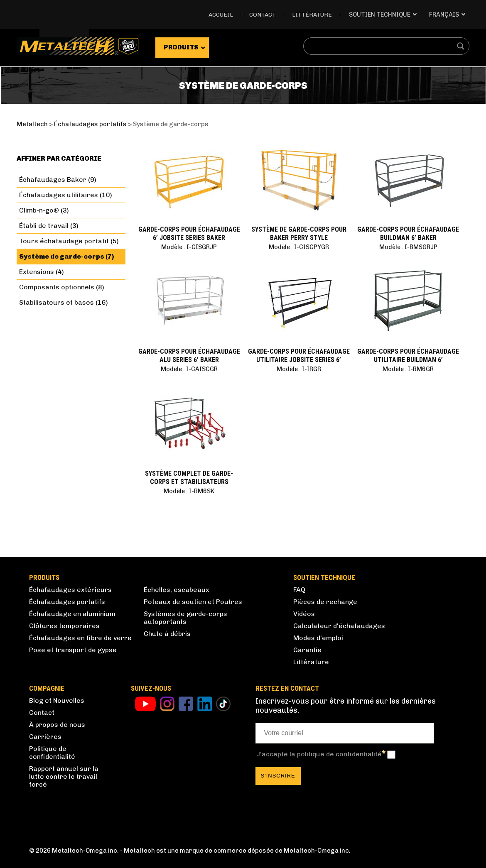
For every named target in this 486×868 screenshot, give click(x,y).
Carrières (45, 737)
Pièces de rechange (325, 602)
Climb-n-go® (39, 210)
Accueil (221, 15)
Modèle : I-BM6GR (408, 369)
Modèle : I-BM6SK (189, 491)
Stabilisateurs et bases (56, 302)
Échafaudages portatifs (67, 602)
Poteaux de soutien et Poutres (193, 602)
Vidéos (304, 614)
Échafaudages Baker (53, 180)
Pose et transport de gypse (73, 650)
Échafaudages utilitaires (59, 195)
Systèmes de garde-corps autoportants (185, 618)
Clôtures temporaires (64, 626)
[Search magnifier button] (461, 46)
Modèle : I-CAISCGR (189, 369)
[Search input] (381, 46)
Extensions (37, 272)
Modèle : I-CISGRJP (189, 247)
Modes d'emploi (318, 638)
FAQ (299, 590)
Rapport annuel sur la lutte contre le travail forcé (64, 776)
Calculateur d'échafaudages (339, 626)
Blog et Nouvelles (57, 701)
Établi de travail (44, 226)
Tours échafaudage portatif (64, 241)
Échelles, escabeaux (177, 590)
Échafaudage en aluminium (72, 614)
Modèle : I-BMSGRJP (408, 247)
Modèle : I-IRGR (299, 369)
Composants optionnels (57, 287)
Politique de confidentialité (52, 753)
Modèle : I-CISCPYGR (299, 247)
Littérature (312, 15)
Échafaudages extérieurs (70, 590)
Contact (263, 15)
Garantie (307, 650)
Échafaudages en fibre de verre (80, 638)
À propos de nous (57, 725)
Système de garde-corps (62, 256)
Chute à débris (167, 634)
